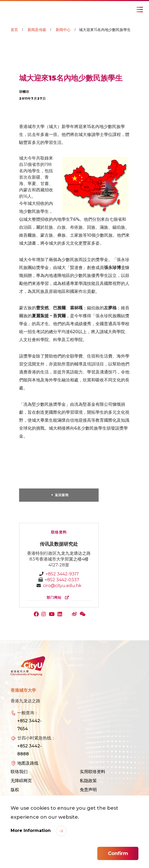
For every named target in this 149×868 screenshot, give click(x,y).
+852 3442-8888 (29, 750)
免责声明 (88, 790)
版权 (15, 790)
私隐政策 (88, 781)
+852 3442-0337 (62, 580)
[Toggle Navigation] (140, 10)
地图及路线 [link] (28, 763)
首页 (14, 30)
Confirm (118, 853)
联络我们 (19, 772)
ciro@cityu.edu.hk (62, 586)
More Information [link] (31, 830)
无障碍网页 (21, 781)
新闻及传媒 (37, 30)
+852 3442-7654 (29, 725)
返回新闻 (62, 495)
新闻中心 (63, 30)
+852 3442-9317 (62, 574)
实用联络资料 (93, 772)
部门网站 (59, 598)
